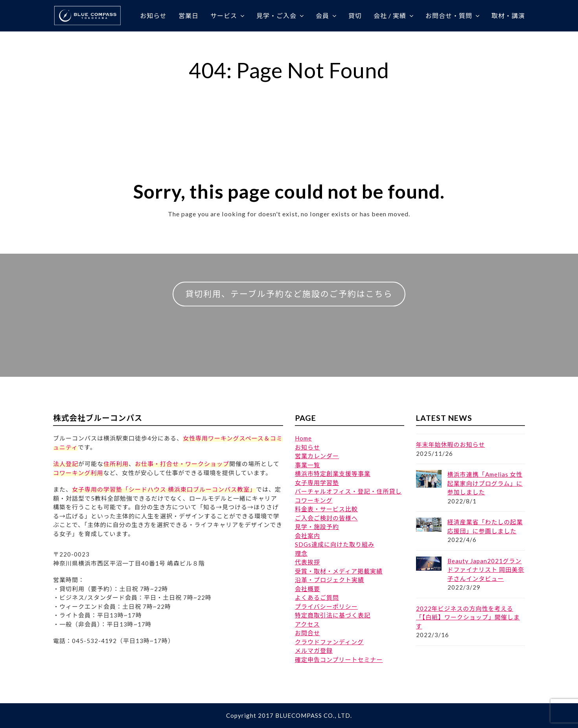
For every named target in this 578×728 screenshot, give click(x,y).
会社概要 (307, 589)
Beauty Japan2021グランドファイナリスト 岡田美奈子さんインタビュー (486, 570)
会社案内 (307, 536)
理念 (301, 553)
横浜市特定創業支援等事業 (333, 474)
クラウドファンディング (329, 642)
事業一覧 (307, 465)
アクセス (307, 624)
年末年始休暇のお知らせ (451, 444)
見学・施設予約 (317, 527)
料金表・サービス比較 (326, 509)
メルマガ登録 (314, 651)
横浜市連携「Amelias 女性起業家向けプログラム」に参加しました (485, 483)
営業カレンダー (317, 456)
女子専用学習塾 (317, 483)
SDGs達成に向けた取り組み (335, 544)
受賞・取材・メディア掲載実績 (339, 571)
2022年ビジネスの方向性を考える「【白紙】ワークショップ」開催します (468, 617)
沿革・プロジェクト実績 (329, 580)
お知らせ (307, 447)
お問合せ (307, 633)
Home (303, 438)
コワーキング (314, 500)
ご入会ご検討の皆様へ (326, 518)
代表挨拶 (307, 562)
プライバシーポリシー (326, 606)
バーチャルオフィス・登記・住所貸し (348, 491)
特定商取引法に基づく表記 (333, 615)
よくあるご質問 (317, 597)
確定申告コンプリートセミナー (339, 660)
